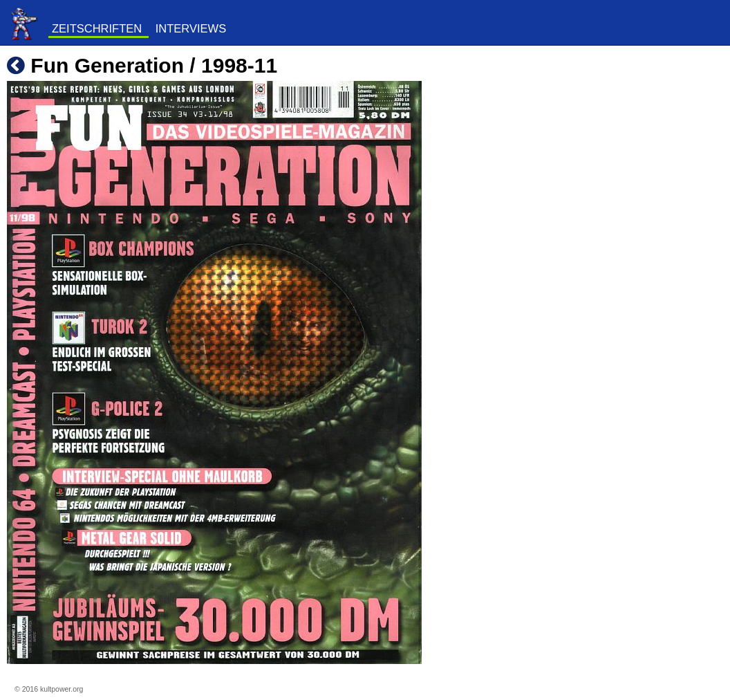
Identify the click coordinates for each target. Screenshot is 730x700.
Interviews (191, 28)
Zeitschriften (97, 28)
